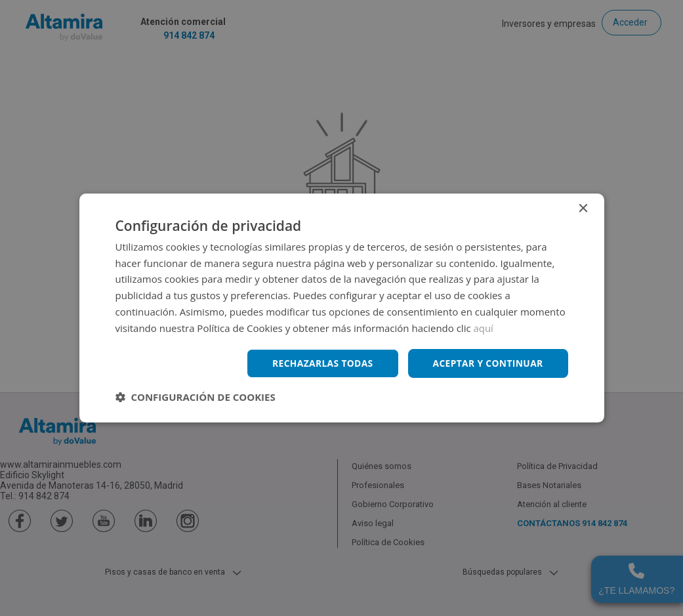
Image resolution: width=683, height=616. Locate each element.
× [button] (583, 208)
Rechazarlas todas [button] (320, 363)
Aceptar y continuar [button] (487, 363)
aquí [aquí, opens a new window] (484, 327)
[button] (196, 398)
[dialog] (341, 308)
